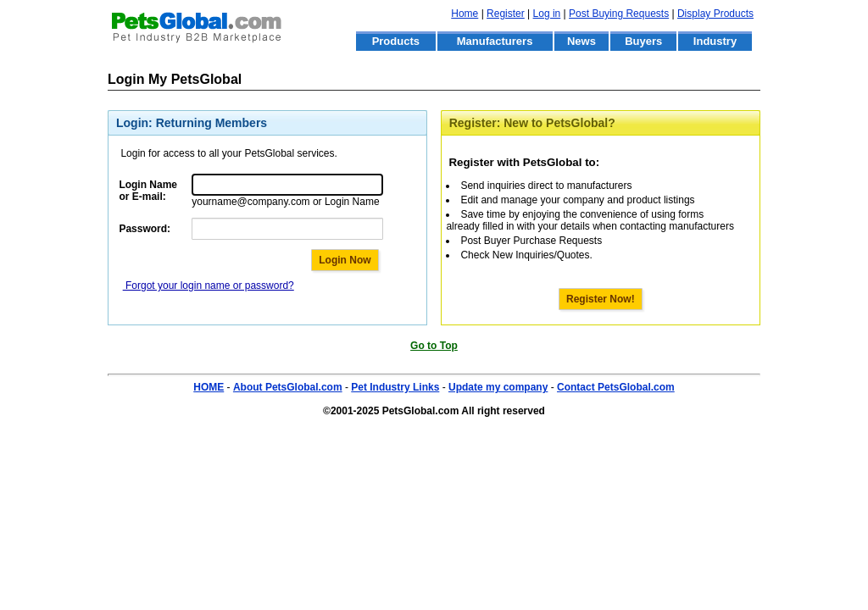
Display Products (715, 14)
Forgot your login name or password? (209, 286)
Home (465, 14)
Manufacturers (495, 41)
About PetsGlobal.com (288, 387)
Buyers (643, 41)
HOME (209, 387)
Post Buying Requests (619, 14)
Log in (547, 14)
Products (396, 41)
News (581, 41)
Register (506, 14)
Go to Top (434, 346)
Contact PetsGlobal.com (616, 387)
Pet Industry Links (395, 387)
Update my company (498, 387)
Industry (715, 41)
